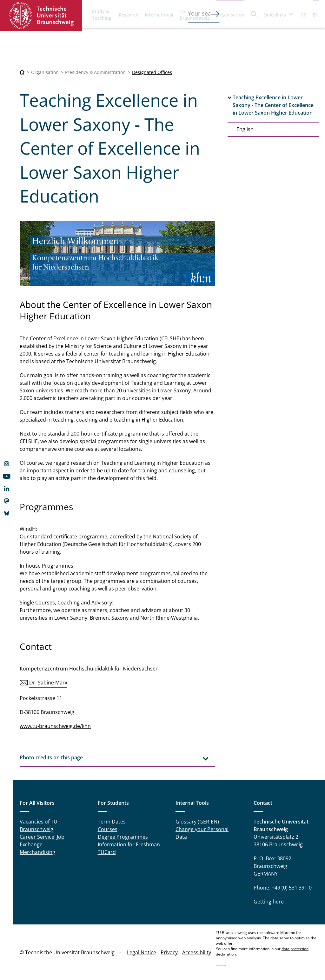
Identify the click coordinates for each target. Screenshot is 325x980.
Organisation (230, 15)
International (159, 15)
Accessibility (197, 952)
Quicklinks (275, 15)
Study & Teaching (102, 15)
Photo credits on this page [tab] (51, 757)
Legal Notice (142, 952)
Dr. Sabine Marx (48, 683)
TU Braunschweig (195, 15)
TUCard (107, 852)
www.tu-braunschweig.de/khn (55, 726)
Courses (108, 829)
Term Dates (112, 822)
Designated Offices (152, 72)
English (245, 129)
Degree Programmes (123, 837)
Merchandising (37, 852)
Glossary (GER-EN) (197, 822)
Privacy (169, 952)
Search (254, 14)
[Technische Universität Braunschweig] (22, 72)
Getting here (269, 902)
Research (129, 15)
